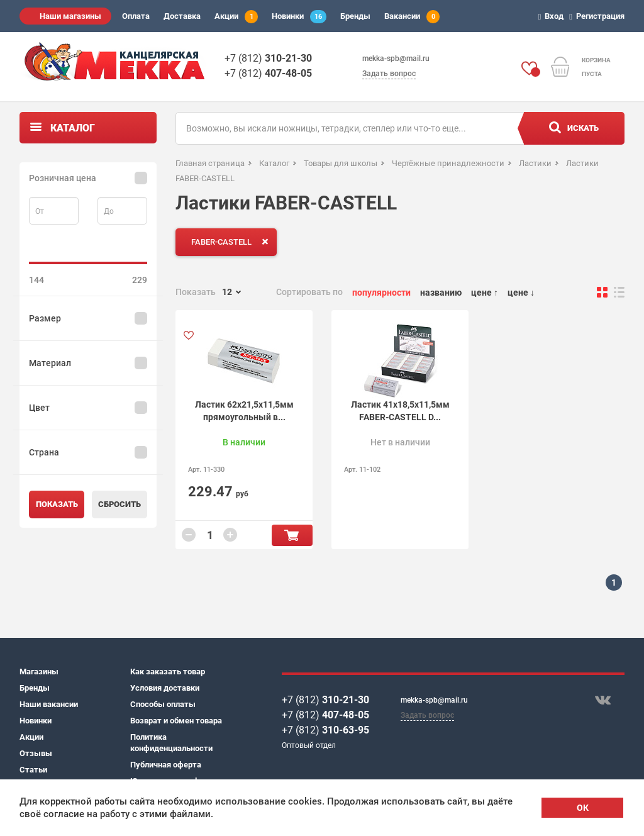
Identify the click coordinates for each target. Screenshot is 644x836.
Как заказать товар (168, 672)
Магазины (39, 672)
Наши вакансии (49, 704)
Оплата (136, 16)
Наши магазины (70, 16)
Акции (236, 17)
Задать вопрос (389, 74)
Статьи (33, 770)
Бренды (355, 16)
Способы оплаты (163, 704)
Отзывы (36, 753)
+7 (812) (268, 58)
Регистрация (599, 16)
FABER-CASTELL (232, 242)
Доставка (182, 16)
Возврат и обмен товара (176, 721)
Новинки (299, 17)
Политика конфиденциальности (171, 743)
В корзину (292, 535)
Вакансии (412, 17)
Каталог (73, 128)
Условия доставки (165, 688)
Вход (553, 16)
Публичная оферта (166, 765)
